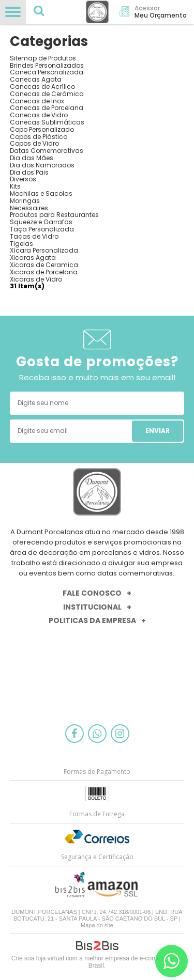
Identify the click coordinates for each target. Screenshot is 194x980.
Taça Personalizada (42, 229)
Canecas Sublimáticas (47, 122)
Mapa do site (97, 925)
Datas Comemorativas (47, 151)
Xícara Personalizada (44, 250)
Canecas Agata (36, 79)
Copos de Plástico (39, 137)
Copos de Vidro (34, 143)
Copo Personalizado (42, 129)
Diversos (23, 179)
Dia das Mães (32, 158)
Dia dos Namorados (42, 165)
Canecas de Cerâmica (47, 94)
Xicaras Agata (33, 258)
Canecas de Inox (37, 101)
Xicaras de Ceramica (44, 265)
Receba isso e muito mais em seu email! (97, 377)
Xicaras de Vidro (36, 279)
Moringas (25, 201)
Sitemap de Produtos (43, 58)
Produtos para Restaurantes (54, 215)
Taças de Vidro (34, 236)
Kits (15, 186)
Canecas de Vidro (39, 115)
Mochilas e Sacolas (41, 193)
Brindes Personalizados (47, 65)
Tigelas (21, 244)
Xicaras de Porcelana (44, 272)
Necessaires (29, 208)
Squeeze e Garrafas (41, 222)
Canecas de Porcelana (47, 108)
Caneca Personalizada (47, 72)
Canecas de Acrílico (42, 87)
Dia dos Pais (29, 172)
